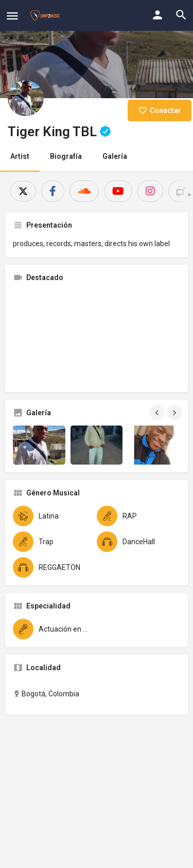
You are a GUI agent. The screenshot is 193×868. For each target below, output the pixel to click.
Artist (20, 156)
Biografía (66, 156)
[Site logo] (46, 15)
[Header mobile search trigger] (181, 15)
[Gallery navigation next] (176, 413)
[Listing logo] (26, 98)
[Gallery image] (39, 445)
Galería (115, 156)
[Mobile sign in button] (157, 15)
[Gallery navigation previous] (158, 413)
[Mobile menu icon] (12, 16)
